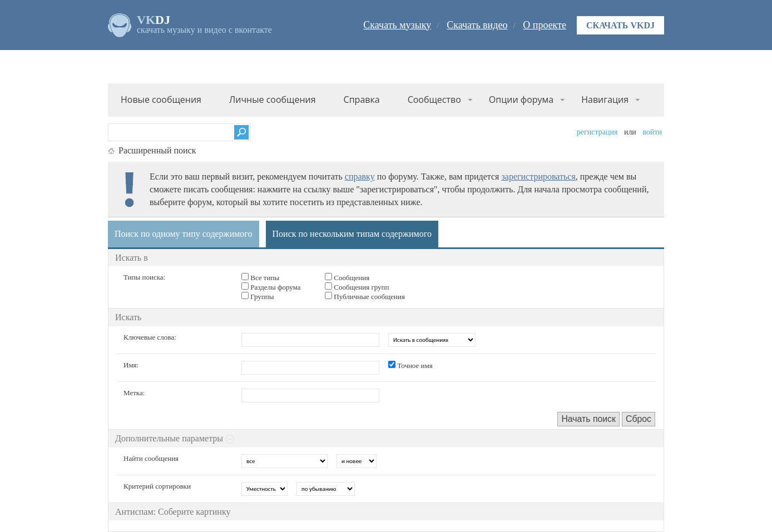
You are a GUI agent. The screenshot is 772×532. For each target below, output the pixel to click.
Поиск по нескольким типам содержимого (352, 234)
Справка (362, 100)
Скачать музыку (397, 25)
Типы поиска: (144, 277)
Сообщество (434, 100)
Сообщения (347, 277)
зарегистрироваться (538, 176)
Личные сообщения (273, 100)
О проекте (545, 25)
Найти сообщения (151, 458)
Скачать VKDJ (620, 25)
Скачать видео (477, 25)
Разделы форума (271, 287)
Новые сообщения (161, 100)
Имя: (131, 365)
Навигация (605, 100)
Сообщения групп (357, 287)
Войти (652, 132)
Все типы (260, 277)
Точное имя (410, 365)
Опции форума (521, 100)
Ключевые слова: (150, 337)
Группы (258, 296)
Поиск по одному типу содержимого (184, 234)
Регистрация (597, 132)
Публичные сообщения (365, 296)
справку (360, 176)
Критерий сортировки (157, 486)
